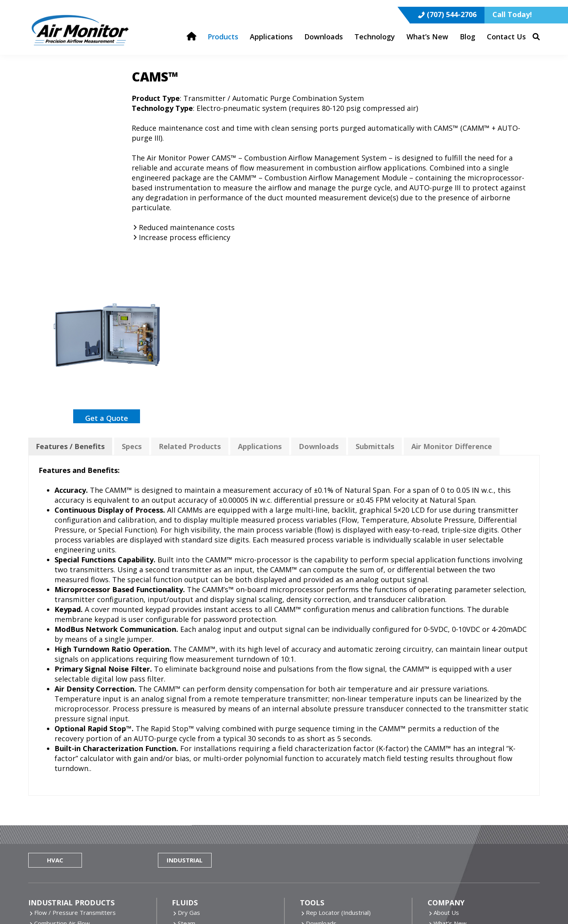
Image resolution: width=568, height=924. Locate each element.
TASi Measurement (332, 857)
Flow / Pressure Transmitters (75, 741)
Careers (444, 773)
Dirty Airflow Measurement (71, 857)
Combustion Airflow (61, 847)
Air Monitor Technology (210, 825)
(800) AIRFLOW (459, 814)
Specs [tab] (132, 269)
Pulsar (314, 836)
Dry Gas (189, 741)
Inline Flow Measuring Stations (76, 773)
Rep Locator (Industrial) (338, 741)
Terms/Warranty (457, 784)
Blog (312, 762)
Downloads (321, 752)
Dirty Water (194, 773)
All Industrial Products (64, 805)
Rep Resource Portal (335, 773)
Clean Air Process (58, 836)
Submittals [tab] (375, 269)
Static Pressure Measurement (75, 784)
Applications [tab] (260, 269)
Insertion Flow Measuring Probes (80, 762)
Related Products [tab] (190, 269)
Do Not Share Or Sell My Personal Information (371, 899)
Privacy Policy (282, 899)
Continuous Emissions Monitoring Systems (92, 794)
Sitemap (451, 899)
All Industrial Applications (68, 868)
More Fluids (194, 794)
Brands (443, 762)
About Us (446, 741)
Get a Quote (107, 225)
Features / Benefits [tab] (70, 269)
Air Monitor (321, 804)
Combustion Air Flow (62, 752)
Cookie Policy (239, 899)
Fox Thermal (323, 814)
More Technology (202, 847)
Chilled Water (196, 784)
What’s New (450, 752)
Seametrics (321, 847)
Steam (187, 752)
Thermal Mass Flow (204, 836)
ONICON (318, 825)
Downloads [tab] (319, 269)
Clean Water (195, 762)
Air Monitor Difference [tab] (452, 269)
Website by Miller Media (181, 899)
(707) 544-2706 (452, 8)
